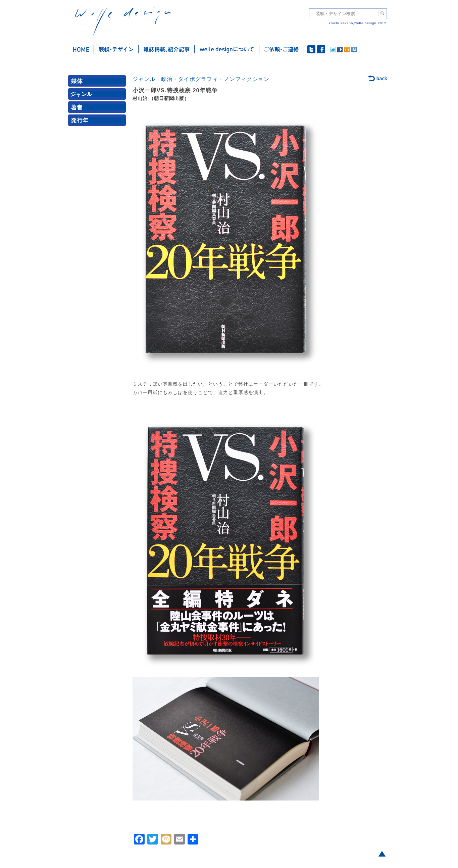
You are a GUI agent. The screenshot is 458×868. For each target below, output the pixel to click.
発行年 (98, 122)
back (378, 79)
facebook (321, 49)
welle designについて (227, 49)
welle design (123, 23)
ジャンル (98, 95)
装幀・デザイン (116, 49)
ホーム (81, 49)
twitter (311, 49)
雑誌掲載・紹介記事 (167, 49)
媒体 (98, 82)
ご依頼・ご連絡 (282, 49)
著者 (98, 109)
